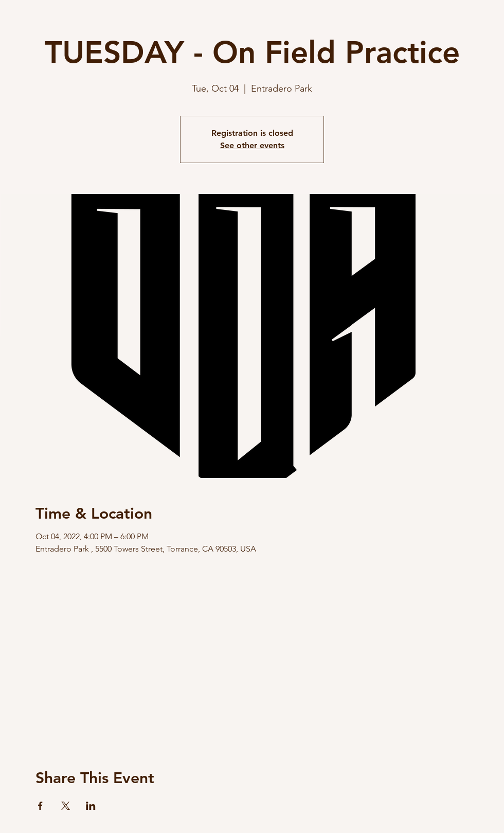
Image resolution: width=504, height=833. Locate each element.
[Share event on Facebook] (40, 806)
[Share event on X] (66, 806)
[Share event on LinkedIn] (91, 806)
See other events (252, 145)
